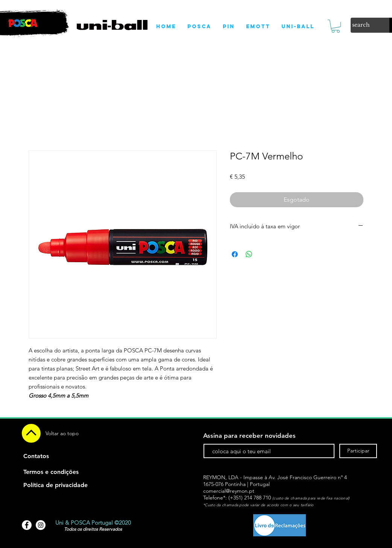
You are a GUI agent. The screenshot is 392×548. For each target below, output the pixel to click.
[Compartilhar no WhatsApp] (249, 254)
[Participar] (358, 451)
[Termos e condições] (51, 472)
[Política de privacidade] (55, 485)
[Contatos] (36, 456)
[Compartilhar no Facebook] (235, 254)
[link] (336, 26)
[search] (362, 25)
